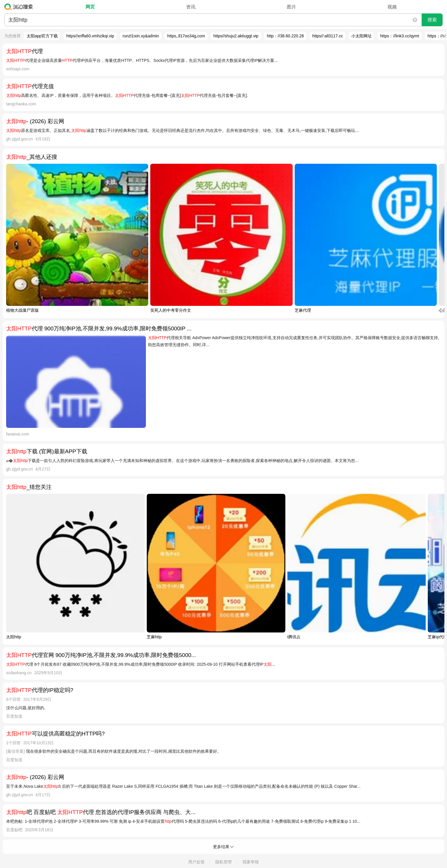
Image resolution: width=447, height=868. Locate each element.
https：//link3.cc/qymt (400, 36)
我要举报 (251, 862)
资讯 (191, 7)
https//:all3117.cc (328, 36)
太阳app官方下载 (42, 36)
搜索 (432, 20)
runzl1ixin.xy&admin (141, 36)
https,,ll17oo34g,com (186, 36)
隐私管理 (223, 862)
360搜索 (20, 7)
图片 (291, 7)
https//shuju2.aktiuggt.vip (236, 36)
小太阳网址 (362, 36)
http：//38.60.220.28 (285, 36)
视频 (392, 7)
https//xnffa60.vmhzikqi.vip (90, 36)
